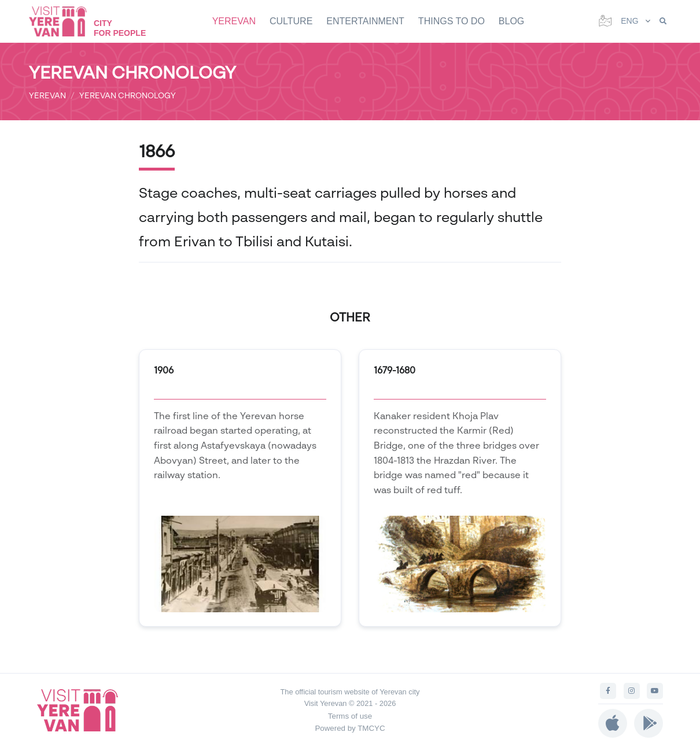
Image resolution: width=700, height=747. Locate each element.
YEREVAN (234, 21)
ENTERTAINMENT (365, 21)
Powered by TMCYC (350, 728)
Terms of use (350, 716)
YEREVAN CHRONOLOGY (128, 95)
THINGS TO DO (452, 21)
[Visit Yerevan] (64, 21)
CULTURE (291, 21)
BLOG (511, 21)
